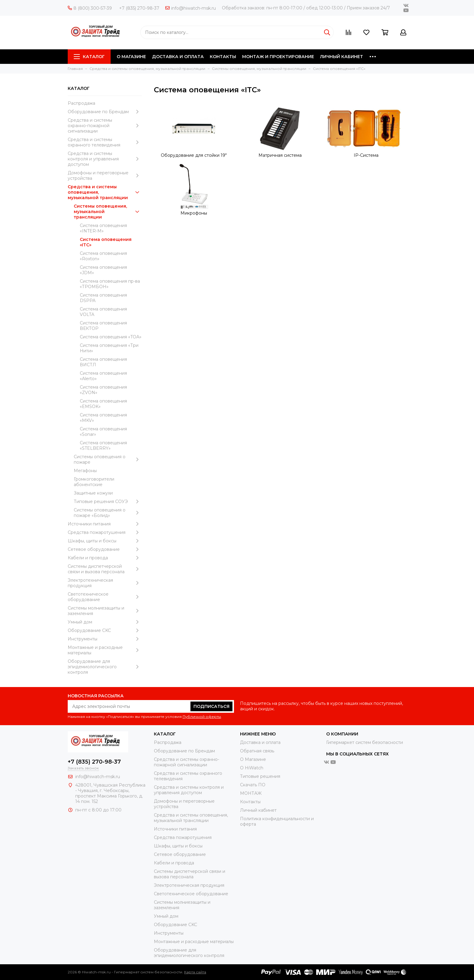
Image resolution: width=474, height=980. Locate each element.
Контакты (250, 802)
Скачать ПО (253, 785)
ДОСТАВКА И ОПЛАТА (178, 57)
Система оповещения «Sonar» (103, 432)
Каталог (89, 57)
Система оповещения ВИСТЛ (103, 362)
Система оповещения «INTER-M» (103, 228)
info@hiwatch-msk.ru (191, 8)
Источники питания (105, 524)
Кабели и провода (105, 558)
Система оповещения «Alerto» (103, 376)
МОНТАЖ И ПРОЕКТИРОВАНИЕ (278, 57)
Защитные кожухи (93, 493)
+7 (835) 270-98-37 (139, 8)
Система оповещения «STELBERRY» (103, 446)
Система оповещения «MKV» (103, 418)
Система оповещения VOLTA (103, 312)
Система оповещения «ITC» (106, 242)
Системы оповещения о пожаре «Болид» (108, 513)
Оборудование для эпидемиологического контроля (105, 667)
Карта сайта (195, 972)
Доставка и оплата (260, 742)
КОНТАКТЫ (223, 57)
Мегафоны (85, 471)
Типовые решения (260, 776)
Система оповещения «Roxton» (103, 256)
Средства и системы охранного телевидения (105, 142)
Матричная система (280, 155)
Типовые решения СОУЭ (108, 502)
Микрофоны (194, 213)
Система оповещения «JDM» (103, 270)
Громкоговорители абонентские (94, 482)
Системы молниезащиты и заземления (105, 611)
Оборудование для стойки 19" (194, 155)
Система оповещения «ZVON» (103, 390)
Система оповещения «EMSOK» (103, 404)
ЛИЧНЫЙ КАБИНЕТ (342, 57)
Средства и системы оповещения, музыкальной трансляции (105, 192)
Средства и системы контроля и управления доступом (105, 159)
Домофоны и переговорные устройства (105, 176)
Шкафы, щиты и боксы (105, 541)
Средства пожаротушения (105, 532)
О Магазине (253, 759)
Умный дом (105, 622)
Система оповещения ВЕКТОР (103, 326)
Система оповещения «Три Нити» (109, 348)
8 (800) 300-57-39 (90, 8)
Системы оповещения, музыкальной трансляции (108, 212)
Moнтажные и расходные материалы (105, 650)
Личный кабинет (258, 810)
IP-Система (366, 155)
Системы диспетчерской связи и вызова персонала (105, 569)
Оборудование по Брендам (105, 112)
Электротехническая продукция (105, 583)
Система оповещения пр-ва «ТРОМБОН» (110, 284)
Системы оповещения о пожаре (108, 459)
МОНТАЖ (251, 793)
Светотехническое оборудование (105, 597)
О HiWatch (252, 768)
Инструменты (105, 639)
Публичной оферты (202, 717)
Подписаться (211, 706)
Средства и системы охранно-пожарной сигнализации (105, 126)
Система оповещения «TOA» (111, 337)
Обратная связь (257, 751)
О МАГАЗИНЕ (131, 57)
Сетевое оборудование (105, 549)
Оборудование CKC (105, 630)
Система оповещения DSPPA (103, 298)
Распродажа (81, 103)
